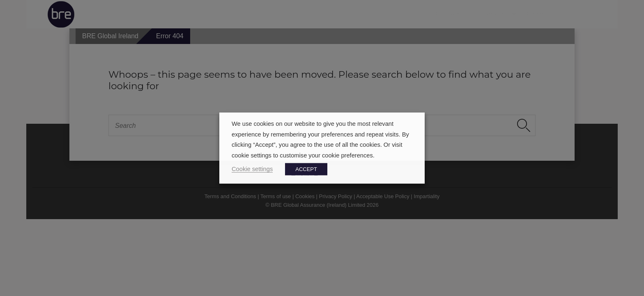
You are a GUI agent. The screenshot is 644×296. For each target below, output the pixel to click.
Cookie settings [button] (252, 169)
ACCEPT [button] (306, 169)
